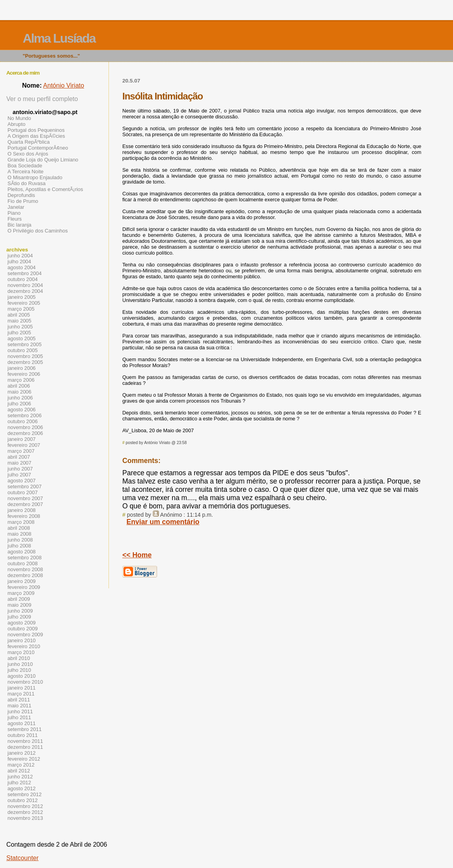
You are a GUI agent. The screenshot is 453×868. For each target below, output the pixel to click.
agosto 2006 (22, 410)
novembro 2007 (25, 498)
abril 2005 (19, 315)
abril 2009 (19, 599)
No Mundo (19, 118)
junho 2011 (20, 711)
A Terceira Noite (25, 172)
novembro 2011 (25, 741)
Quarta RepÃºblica (29, 142)
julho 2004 (19, 262)
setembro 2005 (24, 344)
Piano (14, 213)
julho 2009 (19, 617)
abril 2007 (19, 457)
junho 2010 (20, 664)
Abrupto (16, 124)
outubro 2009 (22, 629)
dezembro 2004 (25, 291)
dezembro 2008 (25, 575)
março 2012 (21, 765)
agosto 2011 (22, 723)
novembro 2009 (25, 635)
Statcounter (22, 858)
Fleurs (15, 219)
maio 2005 (20, 321)
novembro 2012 (25, 806)
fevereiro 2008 (24, 516)
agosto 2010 (22, 676)
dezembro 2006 (25, 433)
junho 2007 (20, 469)
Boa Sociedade (25, 166)
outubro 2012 (22, 800)
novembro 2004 (25, 285)
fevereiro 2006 (24, 374)
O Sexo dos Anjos (28, 154)
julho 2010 (19, 670)
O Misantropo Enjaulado (35, 177)
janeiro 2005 (22, 297)
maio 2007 (20, 463)
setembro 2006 (24, 415)
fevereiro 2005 (24, 303)
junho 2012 (20, 777)
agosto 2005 (22, 338)
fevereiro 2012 (24, 759)
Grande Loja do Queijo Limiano (43, 160)
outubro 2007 (22, 492)
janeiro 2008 (22, 510)
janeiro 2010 (22, 640)
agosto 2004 (22, 267)
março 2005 (21, 309)
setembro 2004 (24, 273)
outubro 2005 (22, 350)
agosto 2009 (22, 623)
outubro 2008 (22, 563)
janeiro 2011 (22, 688)
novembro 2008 (25, 569)
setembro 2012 (24, 794)
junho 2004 (20, 256)
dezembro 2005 (25, 362)
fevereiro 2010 (24, 646)
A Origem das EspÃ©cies (36, 136)
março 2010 (21, 652)
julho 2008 (19, 546)
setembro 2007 (24, 486)
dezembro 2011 (25, 747)
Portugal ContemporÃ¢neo (38, 148)
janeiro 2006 (22, 368)
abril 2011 (19, 700)
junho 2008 (20, 540)
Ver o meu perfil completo (42, 99)
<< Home (137, 555)
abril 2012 (19, 771)
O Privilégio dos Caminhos (38, 231)
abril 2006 (19, 386)
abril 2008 (19, 528)
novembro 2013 (25, 818)
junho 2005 (20, 327)
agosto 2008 (22, 552)
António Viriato (64, 85)
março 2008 (21, 522)
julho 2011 (19, 717)
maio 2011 (20, 706)
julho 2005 (19, 333)
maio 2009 (20, 605)
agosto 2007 (22, 481)
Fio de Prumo (23, 201)
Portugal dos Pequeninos (36, 130)
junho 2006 (20, 398)
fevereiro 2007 (24, 445)
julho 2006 (19, 404)
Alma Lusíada (59, 38)
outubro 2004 (22, 279)
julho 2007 (19, 475)
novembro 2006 (25, 427)
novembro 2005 (25, 356)
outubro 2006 (22, 421)
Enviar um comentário (163, 522)
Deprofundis (21, 195)
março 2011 (21, 694)
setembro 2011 (24, 729)
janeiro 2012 (22, 753)
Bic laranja (19, 225)
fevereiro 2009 (24, 587)
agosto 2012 (22, 788)
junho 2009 (20, 611)
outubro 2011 (22, 735)
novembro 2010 (25, 682)
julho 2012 (19, 783)
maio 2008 (20, 534)
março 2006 (21, 380)
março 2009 (21, 593)
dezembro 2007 (25, 504)
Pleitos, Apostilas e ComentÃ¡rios (45, 189)
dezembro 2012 (25, 812)
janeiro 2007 (22, 439)
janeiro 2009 (22, 581)
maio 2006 (20, 392)
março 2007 (21, 451)
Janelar (16, 207)
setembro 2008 (24, 558)
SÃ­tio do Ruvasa (27, 183)
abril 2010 (19, 658)
